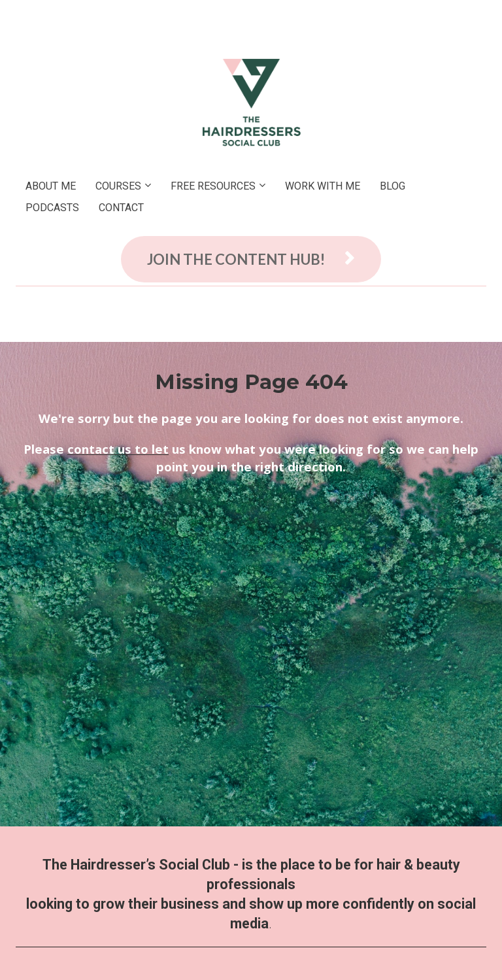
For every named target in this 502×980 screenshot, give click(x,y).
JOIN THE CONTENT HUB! (251, 259)
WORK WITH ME (323, 186)
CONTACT (121, 208)
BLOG (393, 186)
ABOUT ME (51, 186)
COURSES (118, 186)
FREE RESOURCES (213, 186)
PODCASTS (52, 208)
